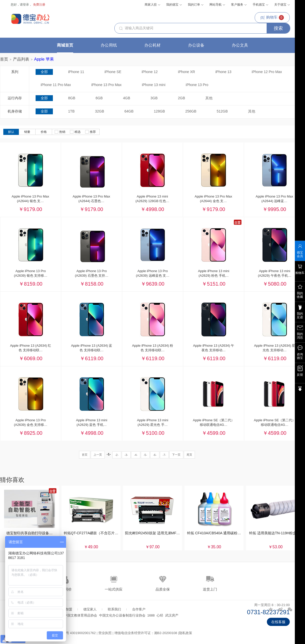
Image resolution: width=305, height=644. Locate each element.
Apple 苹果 (44, 59)
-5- (145, 455)
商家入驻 (152, 5)
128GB (159, 111)
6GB (99, 98)
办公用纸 (109, 45)
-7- (164, 455)
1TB (71, 111)
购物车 (272, 18)
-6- (155, 455)
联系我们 (114, 609)
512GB (222, 111)
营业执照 (105, 633)
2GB (181, 98)
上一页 (98, 455)
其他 (209, 98)
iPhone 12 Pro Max (267, 72)
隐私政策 (186, 633)
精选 (75, 132)
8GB (72, 98)
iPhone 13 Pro (197, 85)
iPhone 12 (150, 72)
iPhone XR (186, 72)
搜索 (278, 28)
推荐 (90, 132)
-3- (126, 455)
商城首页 (65, 45)
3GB (154, 98)
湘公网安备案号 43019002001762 (71, 633)
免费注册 (39, 5)
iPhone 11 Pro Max (56, 85)
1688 (151, 615)
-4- (136, 455)
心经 (160, 615)
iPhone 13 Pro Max (106, 85)
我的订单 (196, 5)
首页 (4, 59)
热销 (60, 132)
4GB (127, 98)
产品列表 (21, 59)
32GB (100, 111)
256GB (191, 111)
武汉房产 (172, 615)
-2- (117, 455)
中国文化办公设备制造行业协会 (122, 615)
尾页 (189, 455)
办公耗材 (152, 45)
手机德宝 (260, 5)
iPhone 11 (76, 72)
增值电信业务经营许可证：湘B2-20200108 (146, 633)
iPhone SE (113, 72)
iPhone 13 (223, 72)
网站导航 (217, 5)
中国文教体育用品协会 (81, 615)
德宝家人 (90, 609)
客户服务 (239, 5)
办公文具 (240, 45)
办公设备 (196, 45)
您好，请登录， (21, 5)
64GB (129, 111)
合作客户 (139, 609)
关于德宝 (282, 5)
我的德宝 (174, 5)
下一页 (176, 455)
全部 (44, 72)
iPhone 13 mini (154, 85)
